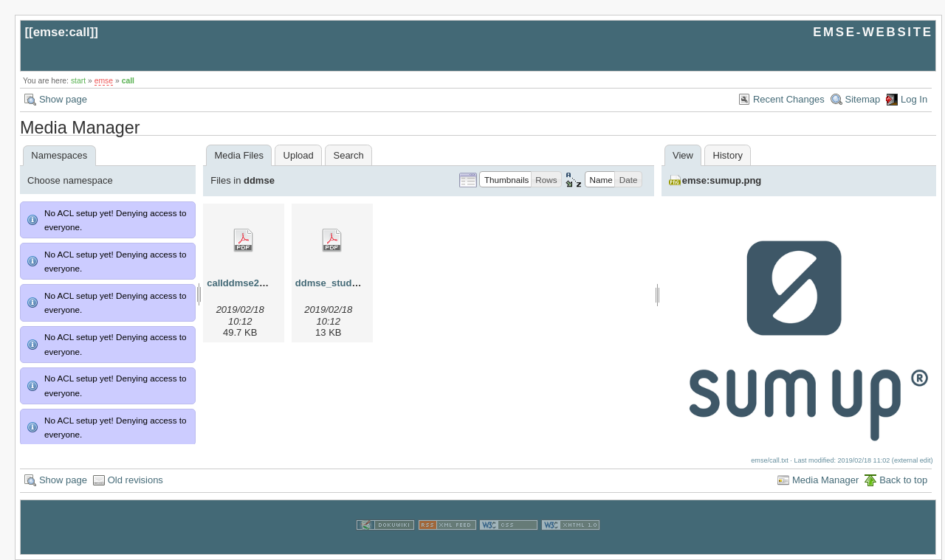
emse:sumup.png (722, 180)
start (78, 81)
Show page (63, 99)
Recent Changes (789, 99)
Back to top (903, 480)
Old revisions (135, 480)
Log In (914, 99)
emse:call (62, 32)
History (728, 155)
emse (104, 81)
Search (348, 155)
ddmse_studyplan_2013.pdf (358, 283)
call (128, 81)
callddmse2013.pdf (250, 283)
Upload (299, 155)
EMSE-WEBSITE (873, 32)
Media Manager (825, 480)
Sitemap (863, 99)
